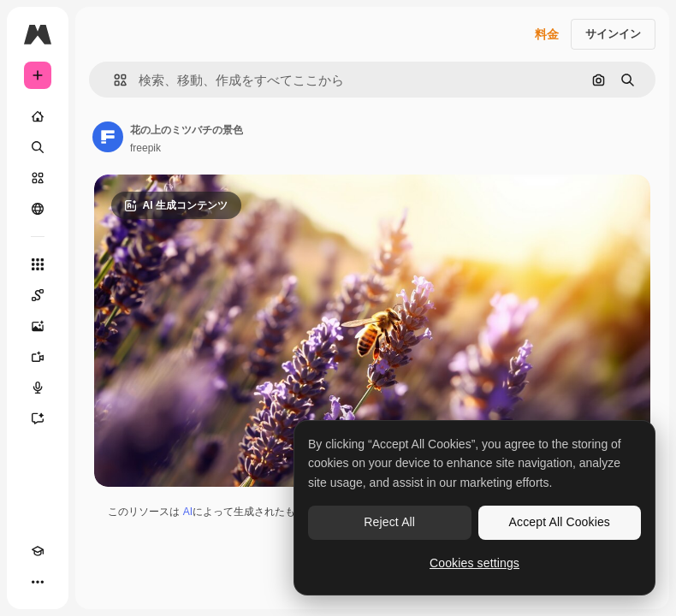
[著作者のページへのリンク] (108, 137)
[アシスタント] (38, 418)
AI (188, 512)
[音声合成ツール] (38, 388)
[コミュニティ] (38, 209)
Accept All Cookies (560, 522)
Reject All (389, 522)
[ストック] (38, 178)
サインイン (613, 34)
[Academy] (38, 551)
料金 (547, 34)
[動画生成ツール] (38, 357)
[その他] (38, 582)
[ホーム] (38, 116)
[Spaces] (38, 295)
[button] (113, 80)
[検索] (38, 147)
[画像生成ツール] (38, 326)
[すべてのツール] (38, 264)
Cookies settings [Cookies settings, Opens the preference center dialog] (474, 563)
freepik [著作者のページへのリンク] (145, 148)
